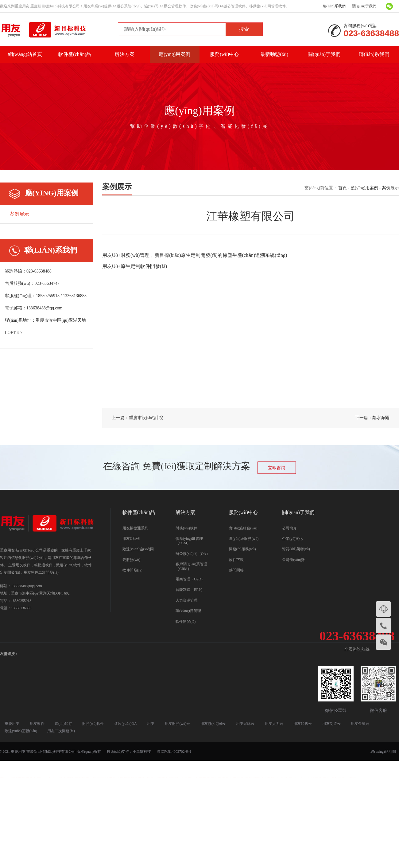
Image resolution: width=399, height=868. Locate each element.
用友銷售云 (303, 724)
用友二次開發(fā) (61, 731)
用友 (151, 724)
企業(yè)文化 (292, 539)
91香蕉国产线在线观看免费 (159, 788)
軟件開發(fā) (132, 570)
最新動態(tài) (274, 54)
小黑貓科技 (142, 752)
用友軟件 (37, 724)
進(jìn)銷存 (63, 724)
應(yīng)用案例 (174, 54)
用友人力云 (274, 724)
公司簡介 (289, 528)
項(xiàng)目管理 (188, 611)
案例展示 (19, 214)
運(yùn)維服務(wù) (244, 539)
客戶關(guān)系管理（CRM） (191, 566)
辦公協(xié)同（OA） (193, 554)
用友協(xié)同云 (213, 724)
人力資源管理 (187, 600)
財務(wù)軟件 (186, 528)
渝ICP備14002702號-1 (174, 752)
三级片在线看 (119, 788)
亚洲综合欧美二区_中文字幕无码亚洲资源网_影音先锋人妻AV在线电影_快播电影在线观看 (262, 788)
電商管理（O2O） (190, 579)
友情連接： (9, 654)
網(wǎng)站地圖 (383, 752)
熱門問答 (236, 570)
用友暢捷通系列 (135, 528)
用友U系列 (131, 539)
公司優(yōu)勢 (293, 560)
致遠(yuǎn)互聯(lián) (21, 731)
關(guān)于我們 (364, 6)
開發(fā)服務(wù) (242, 549)
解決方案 (125, 54)
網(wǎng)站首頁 (25, 54)
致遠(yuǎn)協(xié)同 (138, 549)
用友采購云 (245, 724)
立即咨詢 (277, 468)
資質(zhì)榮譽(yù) (296, 549)
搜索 (244, 29)
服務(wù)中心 (224, 54)
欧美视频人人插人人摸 (83, 788)
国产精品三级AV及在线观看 (199, 768)
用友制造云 (331, 724)
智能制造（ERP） (190, 590)
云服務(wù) (132, 560)
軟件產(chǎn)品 (75, 54)
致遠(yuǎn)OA (125, 724)
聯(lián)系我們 (334, 6)
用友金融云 (360, 724)
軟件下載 (236, 560)
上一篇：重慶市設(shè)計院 (138, 418)
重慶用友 (12, 724)
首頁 (343, 188)
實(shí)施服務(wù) (243, 528)
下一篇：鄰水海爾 (372, 418)
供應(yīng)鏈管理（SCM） (189, 541)
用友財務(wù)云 (178, 724)
